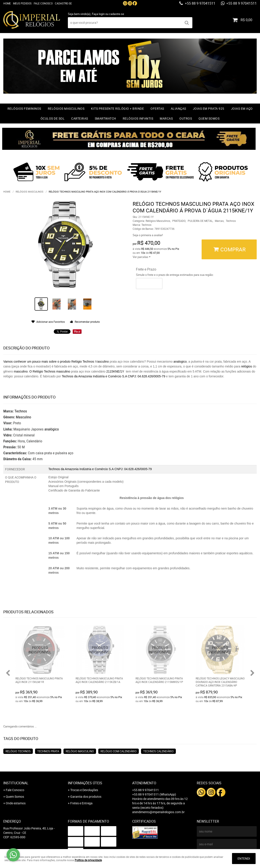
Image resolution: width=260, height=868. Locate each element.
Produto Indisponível (40, 650)
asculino (103, 362)
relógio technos (18, 751)
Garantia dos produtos (86, 797)
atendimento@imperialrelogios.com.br (158, 812)
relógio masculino (80, 751)
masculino (21, 371)
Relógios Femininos (24, 108)
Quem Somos (209, 118)
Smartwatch (105, 118)
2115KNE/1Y (115, 371)
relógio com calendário (119, 751)
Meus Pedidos (22, 3)
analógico (52, 429)
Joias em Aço (242, 108)
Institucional (16, 783)
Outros (186, 118)
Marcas (166, 118)
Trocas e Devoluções (84, 790)
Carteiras (80, 118)
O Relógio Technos (42, 371)
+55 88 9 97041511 (200, 3)
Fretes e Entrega (81, 803)
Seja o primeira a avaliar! (148, 235)
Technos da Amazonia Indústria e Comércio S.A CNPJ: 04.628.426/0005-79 (113, 376)
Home (7, 3)
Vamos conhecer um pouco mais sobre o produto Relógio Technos (49, 362)
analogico (180, 362)
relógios (246, 366)
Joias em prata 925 (209, 108)
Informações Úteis (85, 783)
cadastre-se (117, 14)
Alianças (178, 108)
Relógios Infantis (138, 118)
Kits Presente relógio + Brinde (117, 108)
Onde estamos (16, 803)
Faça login (98, 14)
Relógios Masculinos (66, 108)
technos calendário (158, 751)
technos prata (48, 751)
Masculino (23, 417)
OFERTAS (157, 108)
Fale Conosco (43, 3)
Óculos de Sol (53, 118)
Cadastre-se (63, 3)
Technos (21, 411)
